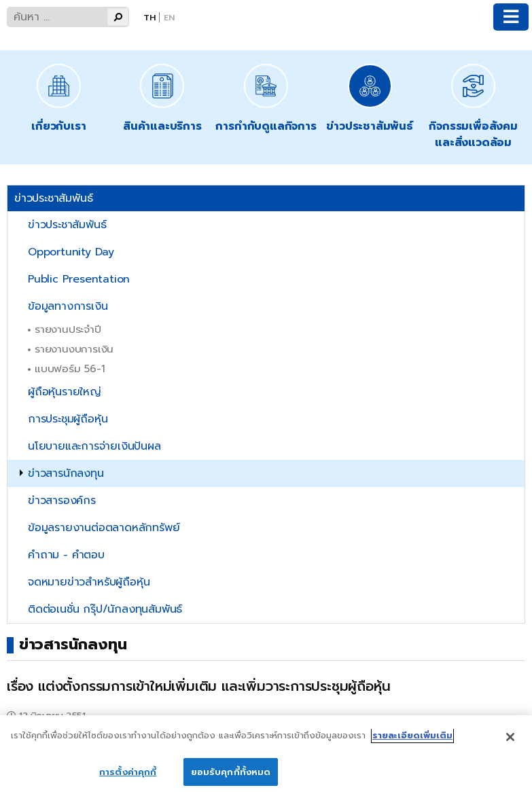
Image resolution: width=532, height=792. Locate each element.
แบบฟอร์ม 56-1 (70, 368)
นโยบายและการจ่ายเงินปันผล (94, 446)
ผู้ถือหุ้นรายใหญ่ (65, 392)
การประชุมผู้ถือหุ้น (68, 419)
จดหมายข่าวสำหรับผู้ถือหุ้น (89, 582)
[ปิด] (510, 744)
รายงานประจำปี (68, 329)
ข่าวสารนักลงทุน (66, 473)
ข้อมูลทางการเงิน (68, 306)
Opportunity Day (71, 252)
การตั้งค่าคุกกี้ (128, 778)
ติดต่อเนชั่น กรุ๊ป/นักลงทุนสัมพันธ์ (105, 609)
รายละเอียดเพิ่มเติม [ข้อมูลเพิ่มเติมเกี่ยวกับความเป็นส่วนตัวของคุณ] (412, 742)
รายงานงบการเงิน (74, 349)
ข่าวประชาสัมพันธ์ (67, 225)
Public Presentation (79, 279)
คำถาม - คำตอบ (66, 555)
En (169, 17)
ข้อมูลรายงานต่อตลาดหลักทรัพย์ (104, 528)
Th (149, 17)
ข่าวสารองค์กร (62, 501)
